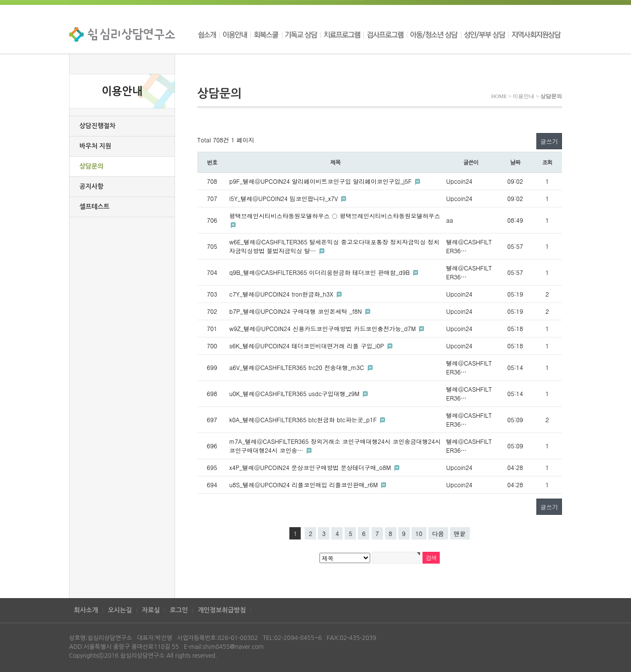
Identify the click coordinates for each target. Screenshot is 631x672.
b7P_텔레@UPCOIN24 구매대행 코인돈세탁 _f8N (297, 311)
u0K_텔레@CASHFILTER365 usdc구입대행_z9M (295, 393)
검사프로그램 (385, 34)
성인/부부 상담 (485, 34)
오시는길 (120, 610)
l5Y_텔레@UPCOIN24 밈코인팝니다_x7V (284, 198)
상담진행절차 (97, 126)
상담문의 (91, 166)
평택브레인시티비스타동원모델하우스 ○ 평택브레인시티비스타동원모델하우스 (335, 216)
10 (419, 533)
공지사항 (91, 186)
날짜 (515, 162)
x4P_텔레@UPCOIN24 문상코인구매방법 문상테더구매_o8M (311, 467)
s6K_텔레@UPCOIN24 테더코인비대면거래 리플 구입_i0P (308, 346)
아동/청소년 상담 (434, 34)
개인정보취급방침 (222, 610)
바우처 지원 (95, 146)
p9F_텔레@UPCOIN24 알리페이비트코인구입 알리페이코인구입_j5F (321, 181)
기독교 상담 (301, 34)
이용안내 (235, 34)
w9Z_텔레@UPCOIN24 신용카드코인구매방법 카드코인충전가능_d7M (323, 328)
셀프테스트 (94, 207)
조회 (547, 162)
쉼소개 (208, 34)
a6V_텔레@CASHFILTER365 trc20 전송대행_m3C (298, 367)
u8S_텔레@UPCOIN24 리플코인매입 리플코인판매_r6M (304, 485)
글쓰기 (549, 141)
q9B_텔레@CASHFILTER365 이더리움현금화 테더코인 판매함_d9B (320, 272)
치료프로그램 (342, 34)
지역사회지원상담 (535, 34)
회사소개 (86, 610)
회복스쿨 (266, 34)
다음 (438, 533)
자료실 (151, 610)
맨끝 (460, 533)
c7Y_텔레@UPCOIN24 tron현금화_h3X (282, 294)
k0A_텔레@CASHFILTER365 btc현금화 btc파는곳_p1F (304, 420)
